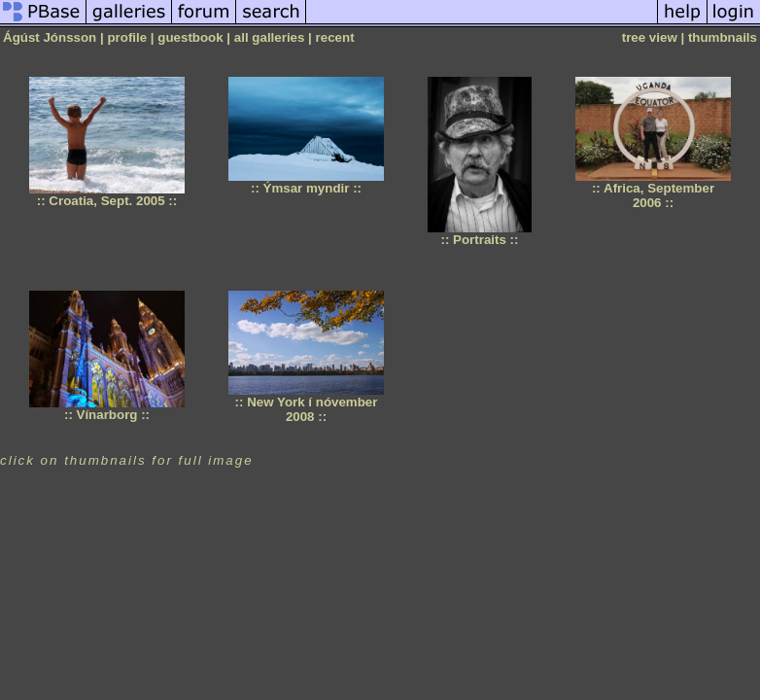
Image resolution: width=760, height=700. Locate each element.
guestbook (190, 37)
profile (127, 37)
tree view (650, 37)
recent (335, 37)
